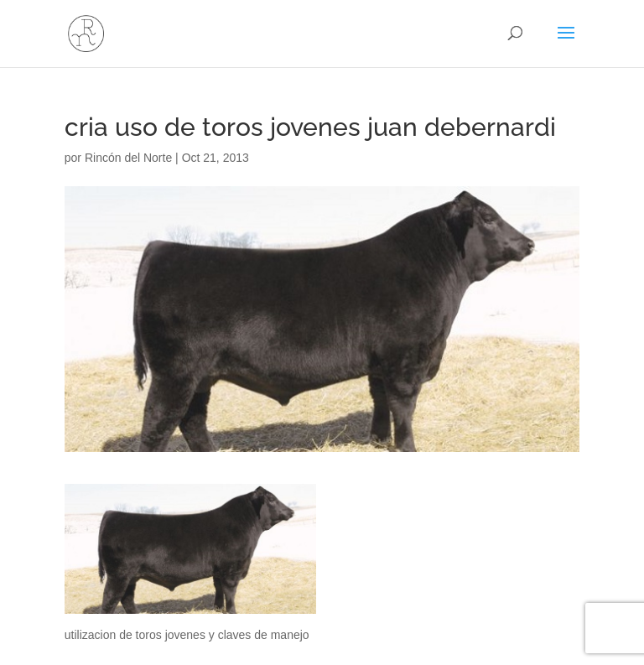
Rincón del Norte (128, 158)
